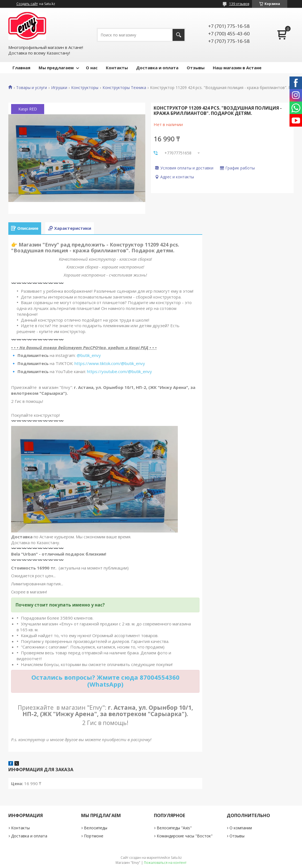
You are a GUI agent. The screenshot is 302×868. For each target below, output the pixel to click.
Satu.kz (176, 858)
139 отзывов (239, 4)
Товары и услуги (32, 88)
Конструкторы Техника (124, 88)
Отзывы (196, 68)
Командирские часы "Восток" (185, 836)
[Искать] (179, 35)
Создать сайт (27, 4)
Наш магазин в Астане (237, 68)
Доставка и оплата (157, 68)
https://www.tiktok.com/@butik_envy (110, 363)
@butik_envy (89, 355)
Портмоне (94, 836)
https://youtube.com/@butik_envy (119, 371)
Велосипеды (96, 828)
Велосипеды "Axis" (174, 828)
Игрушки (59, 88)
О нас (92, 68)
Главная (21, 68)
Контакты (117, 68)
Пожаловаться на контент (165, 863)
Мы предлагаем (56, 68)
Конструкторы (85, 88)
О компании (241, 828)
